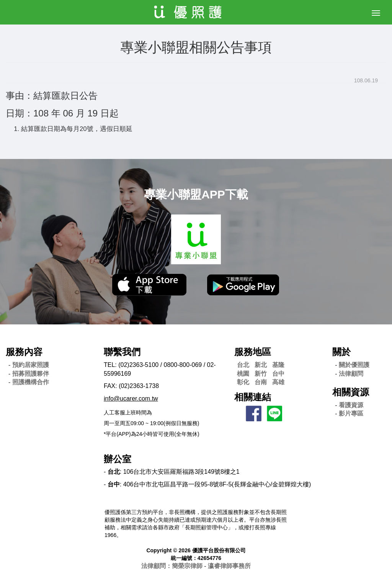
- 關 (352, 365)
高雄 (278, 382)
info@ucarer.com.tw (131, 399)
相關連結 (253, 397)
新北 (261, 365)
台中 (278, 374)
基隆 (278, 365)
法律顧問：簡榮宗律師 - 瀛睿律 (196, 566)
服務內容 (24, 352)
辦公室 (118, 459)
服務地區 (253, 352)
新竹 (261, 374)
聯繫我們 (122, 352)
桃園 (243, 374)
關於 (341, 352)
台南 (261, 382)
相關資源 (351, 392)
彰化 (243, 382)
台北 (243, 365)
